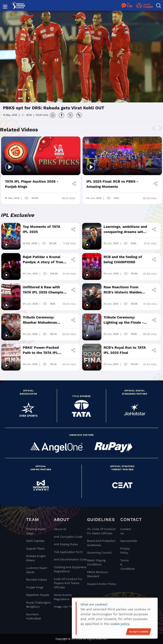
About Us (60, 529)
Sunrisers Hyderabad (33, 616)
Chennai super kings (36, 531)
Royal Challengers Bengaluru (38, 605)
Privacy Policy (125, 551)
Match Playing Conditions (96, 562)
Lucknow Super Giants (37, 570)
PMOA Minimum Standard (98, 574)
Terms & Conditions (125, 564)
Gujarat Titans (35, 549)
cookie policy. (120, 624)
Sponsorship (125, 541)
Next (160, 128)
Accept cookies (139, 632)
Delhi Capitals (35, 541)
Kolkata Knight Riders (36, 558)
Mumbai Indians (37, 580)
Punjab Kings (35, 587)
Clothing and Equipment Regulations (70, 569)
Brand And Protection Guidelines (101, 543)
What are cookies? (94, 604)
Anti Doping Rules (66, 544)
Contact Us (125, 531)
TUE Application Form (68, 552)
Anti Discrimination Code (70, 559)
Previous (154, 128)
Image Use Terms (66, 607)
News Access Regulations (63, 597)
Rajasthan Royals (38, 595)
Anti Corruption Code (68, 537)
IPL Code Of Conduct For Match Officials (101, 531)
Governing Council (99, 553)
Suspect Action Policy (102, 584)
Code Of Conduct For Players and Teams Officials (68, 583)
